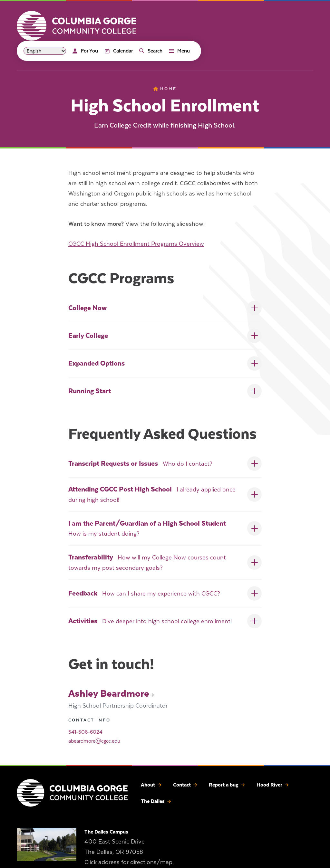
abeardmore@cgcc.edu (94, 741)
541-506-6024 (85, 732)
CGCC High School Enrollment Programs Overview (136, 244)
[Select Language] (45, 51)
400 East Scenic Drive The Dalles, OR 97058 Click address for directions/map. (129, 852)
